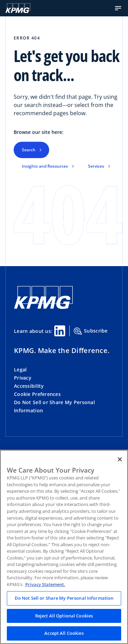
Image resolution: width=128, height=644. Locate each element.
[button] (118, 8)
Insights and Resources (45, 166)
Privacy (23, 378)
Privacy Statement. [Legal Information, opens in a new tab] (45, 584)
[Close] (120, 459)
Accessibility (29, 386)
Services (96, 166)
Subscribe (91, 331)
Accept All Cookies (64, 633)
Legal (20, 370)
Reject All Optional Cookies (64, 616)
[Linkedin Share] (60, 331)
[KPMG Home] (18, 8)
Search (29, 150)
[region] (64, 547)
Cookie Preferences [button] (37, 394)
